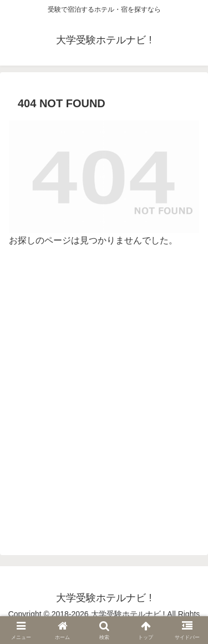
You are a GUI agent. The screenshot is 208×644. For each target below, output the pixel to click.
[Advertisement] (104, 401)
